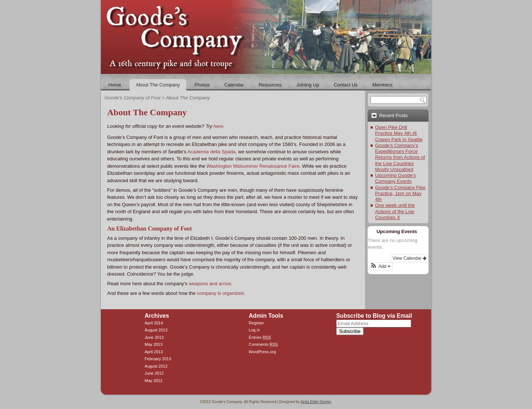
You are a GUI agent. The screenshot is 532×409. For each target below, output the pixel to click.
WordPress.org (262, 352)
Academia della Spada (211, 152)
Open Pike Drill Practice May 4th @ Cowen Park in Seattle (399, 133)
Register (256, 323)
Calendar (234, 85)
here (218, 126)
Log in (254, 330)
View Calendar (410, 258)
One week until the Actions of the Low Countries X (395, 211)
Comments (263, 344)
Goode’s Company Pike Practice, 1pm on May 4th (400, 194)
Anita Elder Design (316, 402)
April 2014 (154, 323)
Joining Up (308, 85)
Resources (270, 85)
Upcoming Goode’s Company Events (395, 178)
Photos (202, 85)
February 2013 (158, 359)
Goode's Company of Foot (132, 98)
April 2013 (154, 352)
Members (382, 85)
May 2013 (154, 344)
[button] (380, 266)
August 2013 (156, 330)
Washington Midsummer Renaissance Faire (253, 166)
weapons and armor (210, 284)
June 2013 (154, 337)
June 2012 (154, 373)
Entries (260, 337)
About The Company (158, 85)
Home (115, 85)
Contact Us (346, 85)
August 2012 (156, 366)
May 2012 (154, 381)
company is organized (220, 293)
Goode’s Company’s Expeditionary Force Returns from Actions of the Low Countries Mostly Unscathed (400, 157)
